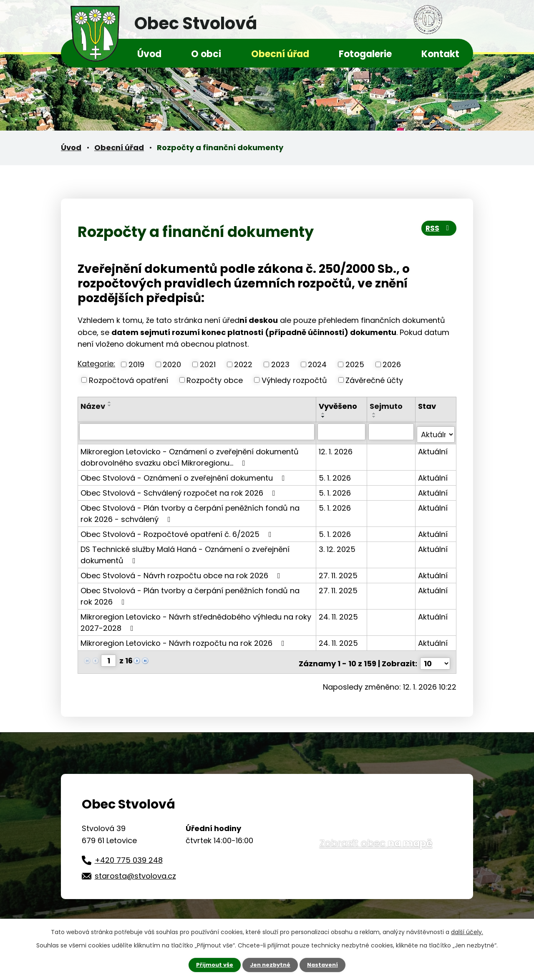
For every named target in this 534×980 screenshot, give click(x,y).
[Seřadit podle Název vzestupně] (110, 402)
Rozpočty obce (215, 380)
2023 (280, 364)
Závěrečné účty (374, 380)
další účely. (467, 931)
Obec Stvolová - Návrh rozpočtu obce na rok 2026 (182, 572)
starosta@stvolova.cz (135, 870)
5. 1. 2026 (336, 475)
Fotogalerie (365, 54)
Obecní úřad (280, 54)
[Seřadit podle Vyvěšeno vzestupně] (324, 413)
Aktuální (433, 448)
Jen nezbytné (270, 965)
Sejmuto (387, 406)
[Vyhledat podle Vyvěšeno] (342, 431)
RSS (437, 231)
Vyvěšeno (339, 406)
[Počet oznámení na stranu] (435, 657)
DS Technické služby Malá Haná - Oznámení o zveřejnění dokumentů (185, 552)
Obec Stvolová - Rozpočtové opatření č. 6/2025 (178, 531)
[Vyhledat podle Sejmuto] (391, 431)
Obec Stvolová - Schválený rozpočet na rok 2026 (180, 490)
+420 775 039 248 (129, 854)
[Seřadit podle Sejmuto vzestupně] (375, 413)
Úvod (149, 54)
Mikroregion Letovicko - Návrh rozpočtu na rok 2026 (184, 640)
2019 (136, 364)
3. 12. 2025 (338, 546)
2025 (355, 364)
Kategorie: (96, 364)
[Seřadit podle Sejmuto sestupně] (375, 417)
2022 (243, 364)
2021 (208, 364)
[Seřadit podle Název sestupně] (110, 406)
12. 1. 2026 (336, 448)
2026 (392, 364)
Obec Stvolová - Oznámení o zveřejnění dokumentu (184, 475)
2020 (172, 364)
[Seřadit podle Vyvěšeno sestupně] (324, 417)
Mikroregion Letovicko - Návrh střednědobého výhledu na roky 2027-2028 (196, 619)
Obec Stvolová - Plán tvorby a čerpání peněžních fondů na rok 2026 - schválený (197, 510)
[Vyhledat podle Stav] (436, 431)
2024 (317, 364)
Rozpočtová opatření (128, 380)
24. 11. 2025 (339, 613)
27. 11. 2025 (339, 572)
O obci (206, 54)
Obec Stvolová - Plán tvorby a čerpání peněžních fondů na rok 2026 (197, 593)
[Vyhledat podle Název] (197, 431)
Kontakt (440, 54)
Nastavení (325, 965)
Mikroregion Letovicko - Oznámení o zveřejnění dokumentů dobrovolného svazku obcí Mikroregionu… (190, 454)
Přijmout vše (212, 965)
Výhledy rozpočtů (294, 380)
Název (93, 406)
